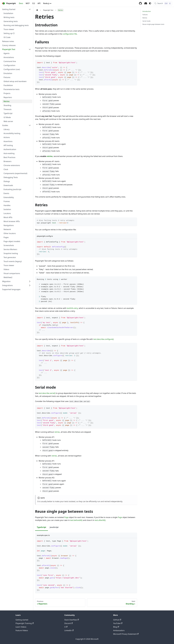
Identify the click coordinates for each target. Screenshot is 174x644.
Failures (145, 15)
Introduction (147, 11)
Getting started (22, 620)
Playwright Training (25, 623)
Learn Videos (21, 627)
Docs (21, 3)
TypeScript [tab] (42, 527)
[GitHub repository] (140, 3)
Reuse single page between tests (153, 24)
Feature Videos (22, 630)
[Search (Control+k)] (163, 3)
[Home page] (37, 10)
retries (50, 156)
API (39, 3)
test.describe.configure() (103, 339)
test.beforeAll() (76, 520)
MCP (28, 3)
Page (66, 517)
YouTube (118, 623)
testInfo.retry (72, 308)
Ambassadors (119, 630)
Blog (116, 627)
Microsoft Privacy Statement (126, 634)
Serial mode (146, 21)
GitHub (117, 620)
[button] (17, 9)
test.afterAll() (100, 520)
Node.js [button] (46, 3)
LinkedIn (69, 630)
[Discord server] (146, 3)
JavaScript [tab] (54, 527)
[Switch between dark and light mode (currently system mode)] (150, 3)
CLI (34, 3)
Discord (69, 623)
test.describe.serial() (47, 393)
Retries (145, 18)
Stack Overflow (72, 620)
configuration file (70, 34)
